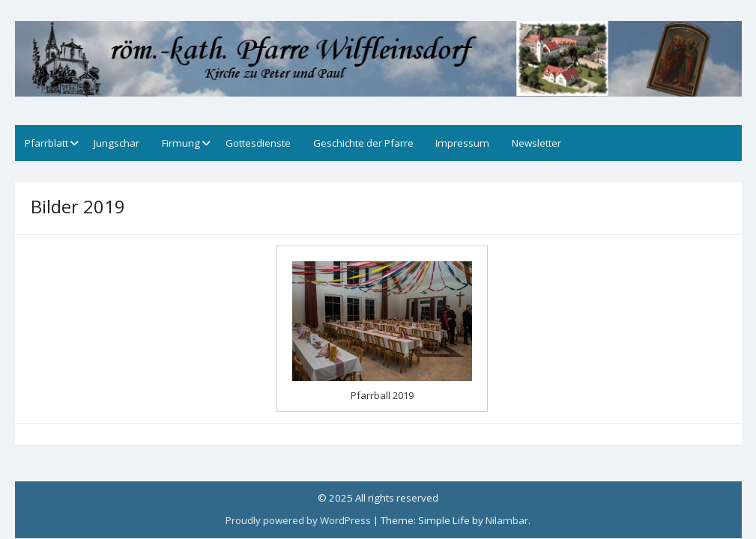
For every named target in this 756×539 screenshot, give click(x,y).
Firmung (181, 143)
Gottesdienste (258, 143)
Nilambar (507, 520)
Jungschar (117, 143)
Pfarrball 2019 (382, 395)
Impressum (462, 143)
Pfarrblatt (46, 143)
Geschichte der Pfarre (363, 143)
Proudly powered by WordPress (298, 520)
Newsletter (536, 143)
